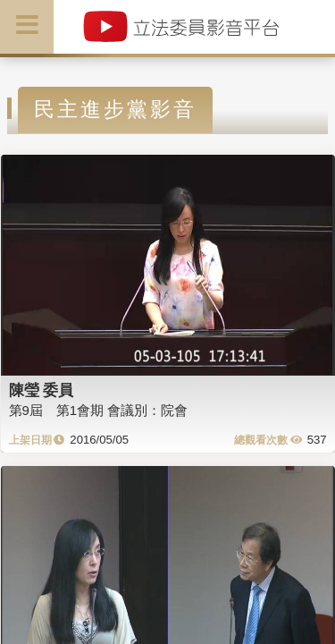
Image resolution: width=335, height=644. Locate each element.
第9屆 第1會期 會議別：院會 (99, 410)
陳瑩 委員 (42, 390)
